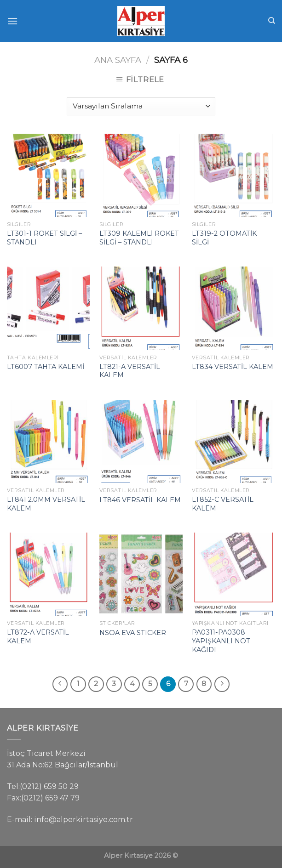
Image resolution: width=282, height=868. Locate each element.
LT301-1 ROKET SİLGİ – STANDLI (44, 238)
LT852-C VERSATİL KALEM (223, 504)
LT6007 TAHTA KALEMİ (46, 367)
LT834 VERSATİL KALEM (233, 367)
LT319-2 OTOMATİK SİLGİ (224, 238)
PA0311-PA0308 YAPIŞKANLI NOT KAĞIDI (221, 641)
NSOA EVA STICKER (133, 633)
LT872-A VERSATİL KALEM (38, 637)
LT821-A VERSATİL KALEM (130, 371)
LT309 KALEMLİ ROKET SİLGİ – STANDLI (139, 238)
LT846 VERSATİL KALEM (140, 500)
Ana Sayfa (118, 60)
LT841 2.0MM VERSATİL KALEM (46, 504)
